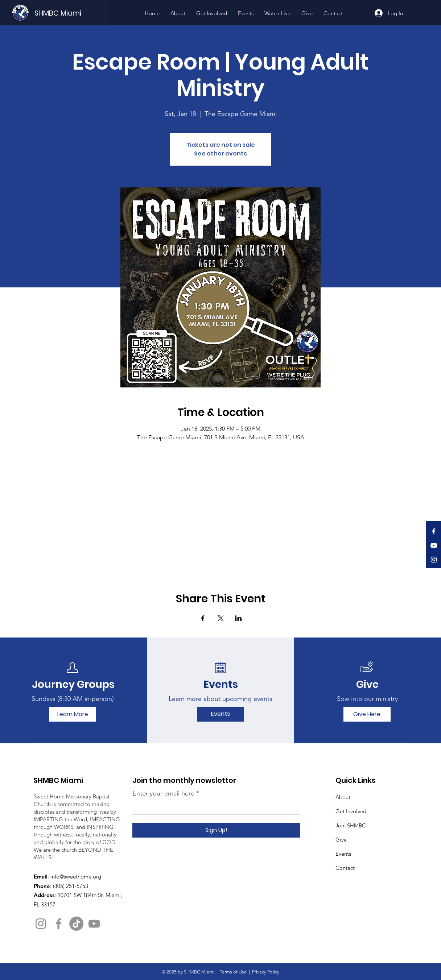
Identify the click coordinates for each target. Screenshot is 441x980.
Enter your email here (163, 793)
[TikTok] (76, 924)
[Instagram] (434, 560)
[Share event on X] (221, 618)
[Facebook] (434, 531)
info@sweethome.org (76, 877)
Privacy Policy (266, 972)
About (343, 797)
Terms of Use (233, 972)
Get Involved (351, 811)
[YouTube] (434, 545)
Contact (345, 868)
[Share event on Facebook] (203, 618)
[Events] (220, 714)
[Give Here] (367, 714)
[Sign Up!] (216, 830)
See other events (220, 153)
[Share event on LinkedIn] (238, 618)
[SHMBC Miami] (70, 13)
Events (343, 854)
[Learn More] (73, 714)
